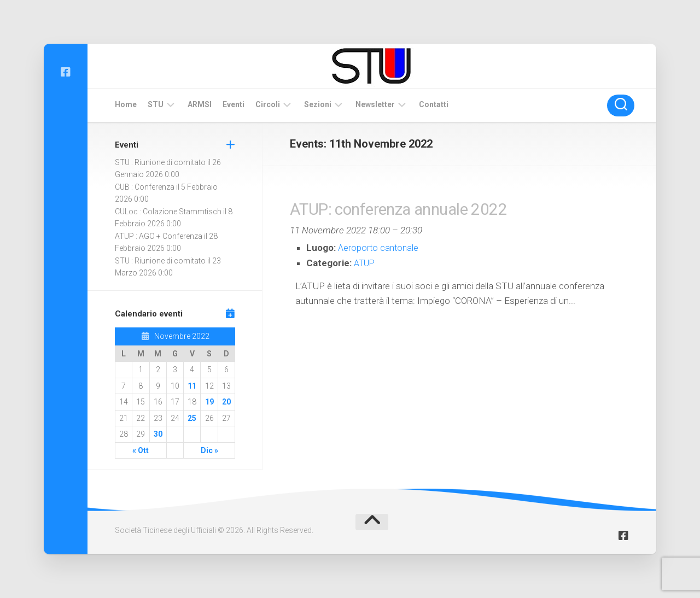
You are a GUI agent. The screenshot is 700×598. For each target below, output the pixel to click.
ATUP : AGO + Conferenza (159, 236)
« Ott (141, 450)
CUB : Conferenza (145, 187)
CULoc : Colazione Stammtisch (168, 212)
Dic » (209, 450)
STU (156, 104)
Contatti (434, 104)
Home (126, 104)
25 (192, 418)
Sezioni (318, 104)
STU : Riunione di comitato (160, 162)
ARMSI (200, 104)
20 (226, 402)
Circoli (268, 104)
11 (192, 386)
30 (158, 434)
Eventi (234, 104)
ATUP (366, 263)
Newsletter (375, 104)
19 (209, 402)
